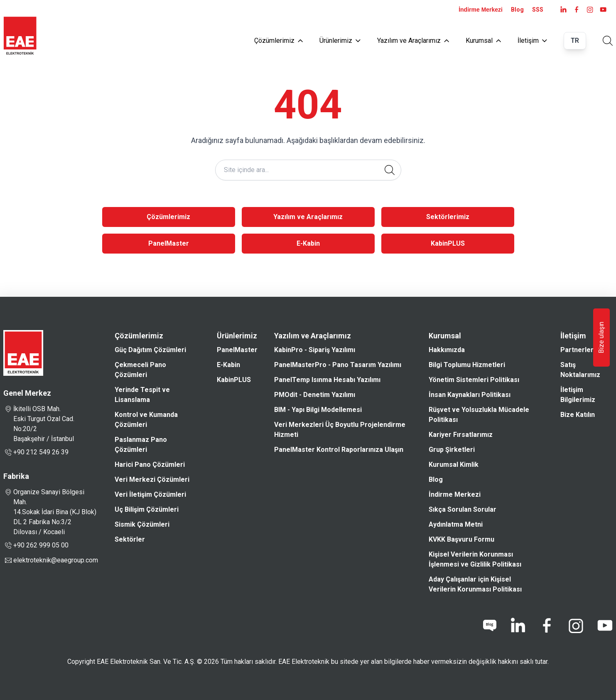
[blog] (490, 626)
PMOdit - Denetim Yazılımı (315, 395)
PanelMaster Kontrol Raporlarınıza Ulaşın (339, 450)
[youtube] (603, 10)
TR (575, 41)
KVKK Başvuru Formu (461, 539)
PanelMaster (169, 243)
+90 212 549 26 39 (36, 452)
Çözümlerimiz (279, 41)
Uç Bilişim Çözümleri (147, 509)
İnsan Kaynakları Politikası (470, 395)
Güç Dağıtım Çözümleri (150, 350)
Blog (517, 10)
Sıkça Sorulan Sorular (463, 509)
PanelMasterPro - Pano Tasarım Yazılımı (338, 365)
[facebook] (577, 10)
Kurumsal (483, 41)
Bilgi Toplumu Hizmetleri (467, 365)
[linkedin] (518, 626)
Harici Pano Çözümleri (150, 465)
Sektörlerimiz (448, 217)
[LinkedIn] (563, 10)
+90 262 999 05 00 (36, 545)
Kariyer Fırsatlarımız (461, 435)
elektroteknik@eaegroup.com (56, 560)
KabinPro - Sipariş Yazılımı (315, 350)
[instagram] (590, 10)
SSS (538, 10)
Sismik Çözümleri (142, 524)
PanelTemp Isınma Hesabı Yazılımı (327, 380)
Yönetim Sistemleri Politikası (474, 380)
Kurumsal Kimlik (454, 465)
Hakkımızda (447, 350)
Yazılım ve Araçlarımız (413, 41)
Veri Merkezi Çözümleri (152, 479)
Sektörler (130, 539)
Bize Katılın (578, 415)
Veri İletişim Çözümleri (150, 494)
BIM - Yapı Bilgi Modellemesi (318, 410)
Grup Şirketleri (452, 450)
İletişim (532, 41)
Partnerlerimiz (583, 350)
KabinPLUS (448, 243)
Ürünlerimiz (340, 41)
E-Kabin (308, 243)
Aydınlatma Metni (456, 524)
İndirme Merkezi (481, 10)
